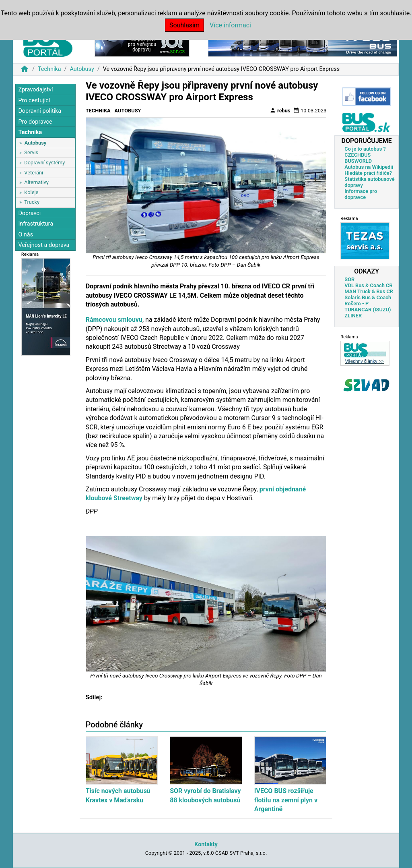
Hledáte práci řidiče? (368, 173)
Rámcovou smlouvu (114, 320)
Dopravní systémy (44, 163)
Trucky (32, 202)
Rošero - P (356, 303)
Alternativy (36, 182)
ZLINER (353, 316)
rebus (280, 110)
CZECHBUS (357, 155)
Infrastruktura (36, 224)
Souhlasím (184, 25)
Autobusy (82, 69)
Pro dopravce (35, 122)
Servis (31, 152)
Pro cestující (34, 100)
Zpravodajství (35, 90)
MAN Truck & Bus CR (369, 291)
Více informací (230, 25)
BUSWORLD (358, 161)
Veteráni (34, 173)
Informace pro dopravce (361, 194)
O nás (26, 235)
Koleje (31, 192)
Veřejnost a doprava (44, 245)
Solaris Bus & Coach (368, 297)
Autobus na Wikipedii (369, 167)
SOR (349, 279)
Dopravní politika (40, 111)
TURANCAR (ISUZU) (368, 310)
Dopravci (29, 213)
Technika (49, 69)
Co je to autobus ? (365, 149)
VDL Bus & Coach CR (368, 285)
